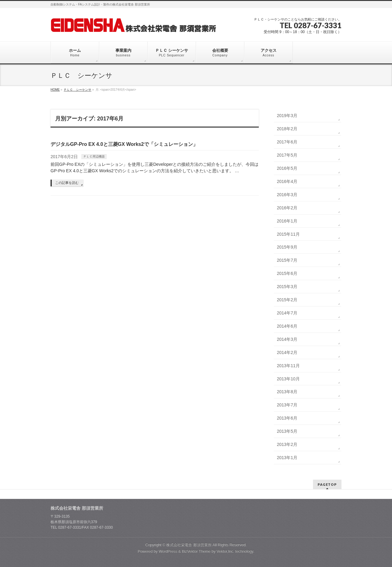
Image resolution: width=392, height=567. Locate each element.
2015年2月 (287, 300)
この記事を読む (67, 183)
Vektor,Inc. (225, 551)
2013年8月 (287, 392)
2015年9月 (287, 247)
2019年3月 (287, 116)
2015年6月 (287, 273)
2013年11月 (288, 366)
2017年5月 (287, 155)
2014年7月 (287, 313)
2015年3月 (287, 287)
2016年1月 (287, 221)
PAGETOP (327, 484)
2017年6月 (287, 142)
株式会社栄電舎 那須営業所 (189, 545)
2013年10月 (288, 379)
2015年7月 (287, 260)
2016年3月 (287, 195)
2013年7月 (287, 405)
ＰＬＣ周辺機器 (94, 156)
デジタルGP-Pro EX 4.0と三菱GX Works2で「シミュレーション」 (124, 144)
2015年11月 (288, 234)
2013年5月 (287, 431)
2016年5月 (287, 168)
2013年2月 (287, 444)
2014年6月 (287, 326)
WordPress (168, 551)
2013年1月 (287, 458)
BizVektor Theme (196, 551)
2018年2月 (287, 129)
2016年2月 (287, 208)
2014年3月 (287, 339)
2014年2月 (287, 352)
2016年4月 (287, 181)
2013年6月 (287, 418)
